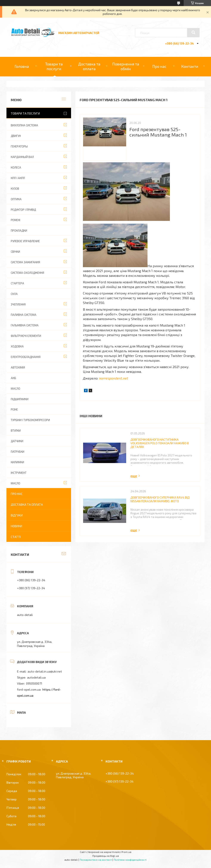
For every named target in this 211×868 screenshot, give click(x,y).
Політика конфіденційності (130, 860)
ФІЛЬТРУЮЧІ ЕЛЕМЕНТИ (26, 336)
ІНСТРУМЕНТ (19, 473)
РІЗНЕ (14, 409)
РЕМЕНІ (16, 220)
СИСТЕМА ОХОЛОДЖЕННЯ (27, 273)
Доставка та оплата (89, 66)
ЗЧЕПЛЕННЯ (18, 304)
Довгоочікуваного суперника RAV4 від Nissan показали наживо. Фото (160, 499)
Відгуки (17, 515)
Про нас (159, 66)
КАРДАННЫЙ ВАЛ (22, 157)
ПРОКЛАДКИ (19, 231)
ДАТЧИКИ (17, 441)
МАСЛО (16, 389)
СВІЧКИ (15, 252)
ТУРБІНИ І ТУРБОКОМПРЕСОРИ (30, 420)
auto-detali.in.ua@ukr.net (45, 671)
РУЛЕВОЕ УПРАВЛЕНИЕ (25, 241)
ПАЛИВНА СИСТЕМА (24, 315)
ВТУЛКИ (16, 431)
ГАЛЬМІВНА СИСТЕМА (25, 325)
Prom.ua (126, 852)
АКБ (13, 378)
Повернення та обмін (126, 66)
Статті (16, 537)
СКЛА (14, 294)
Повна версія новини (135, 476)
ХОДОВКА (17, 346)
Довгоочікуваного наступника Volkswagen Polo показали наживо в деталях (160, 443)
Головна (22, 66)
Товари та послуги (54, 66)
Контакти (190, 66)
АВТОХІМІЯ (18, 367)
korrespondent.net (114, 378)
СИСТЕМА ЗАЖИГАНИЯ (25, 262)
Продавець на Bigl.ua (106, 856)
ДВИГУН (16, 136)
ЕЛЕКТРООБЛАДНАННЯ (26, 357)
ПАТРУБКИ (18, 452)
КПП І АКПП (18, 178)
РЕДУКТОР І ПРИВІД (23, 210)
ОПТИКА (16, 199)
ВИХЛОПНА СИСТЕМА (24, 125)
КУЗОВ (15, 189)
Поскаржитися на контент (96, 860)
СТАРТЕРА (17, 283)
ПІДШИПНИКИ (20, 399)
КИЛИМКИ (17, 462)
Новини (16, 526)
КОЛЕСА (16, 167)
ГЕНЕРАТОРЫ (19, 146)
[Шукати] (193, 33)
